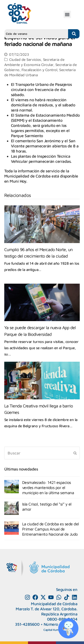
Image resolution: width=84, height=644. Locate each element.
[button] (67, 14)
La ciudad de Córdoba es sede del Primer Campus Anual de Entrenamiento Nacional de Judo (51, 529)
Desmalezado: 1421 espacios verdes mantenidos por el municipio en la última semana (48, 488)
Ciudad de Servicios (25, 59)
